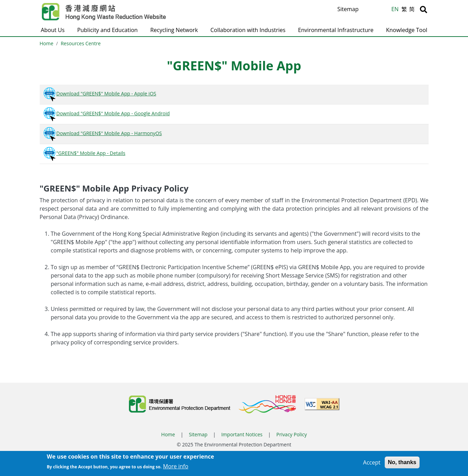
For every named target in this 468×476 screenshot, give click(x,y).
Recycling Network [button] (174, 30)
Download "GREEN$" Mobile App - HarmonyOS (102, 133)
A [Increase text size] (368, 9)
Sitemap (348, 9)
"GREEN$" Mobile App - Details (84, 153)
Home (47, 43)
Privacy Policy (291, 434)
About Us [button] (53, 30)
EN (395, 9)
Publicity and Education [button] (107, 30)
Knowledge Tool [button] (407, 30)
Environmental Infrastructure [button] (336, 30)
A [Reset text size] (377, 10)
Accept (372, 465)
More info (176, 468)
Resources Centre (81, 43)
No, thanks (402, 464)
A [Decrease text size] (385, 11)
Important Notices (242, 434)
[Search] (424, 9)
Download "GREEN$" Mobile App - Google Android (106, 113)
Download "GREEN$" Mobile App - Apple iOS (99, 93)
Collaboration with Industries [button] (248, 30)
